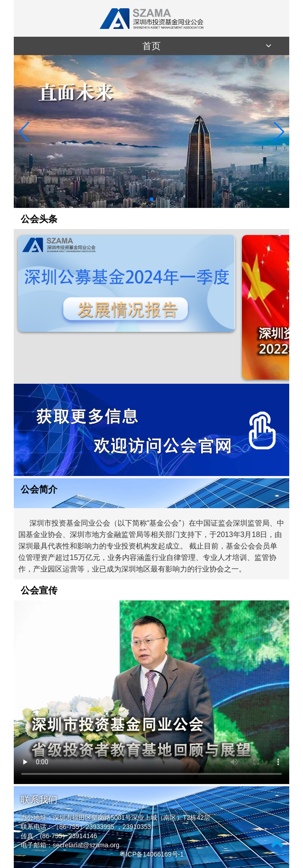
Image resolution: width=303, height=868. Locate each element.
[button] (144, 199)
